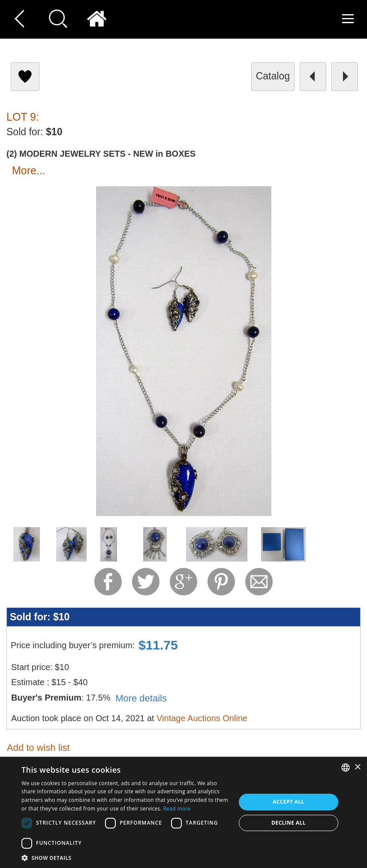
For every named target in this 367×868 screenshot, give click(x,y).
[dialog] (183, 812)
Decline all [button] (289, 823)
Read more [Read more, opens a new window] (177, 809)
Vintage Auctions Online (202, 718)
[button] (125, 857)
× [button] (357, 767)
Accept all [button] (289, 802)
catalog (273, 76)
